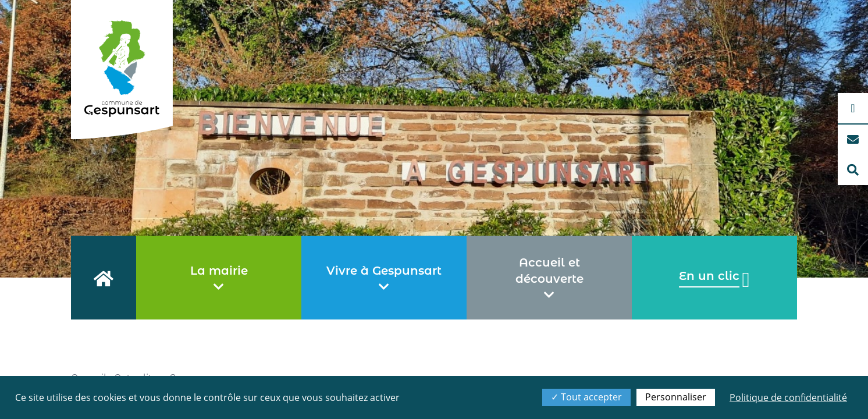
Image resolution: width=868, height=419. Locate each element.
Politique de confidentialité (788, 397)
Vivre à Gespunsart (384, 278)
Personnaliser (676, 397)
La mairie (219, 278)
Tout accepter (586, 397)
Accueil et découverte (549, 278)
